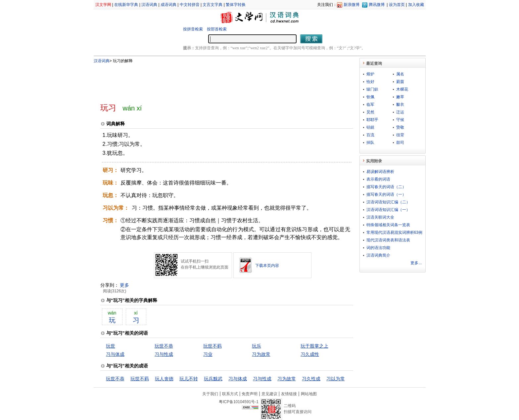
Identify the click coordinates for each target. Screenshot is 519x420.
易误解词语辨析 (380, 172)
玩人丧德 (164, 379)
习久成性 (310, 354)
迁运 (400, 112)
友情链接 (289, 394)
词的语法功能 (378, 248)
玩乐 (257, 346)
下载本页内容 (267, 266)
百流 (370, 135)
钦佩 (370, 97)
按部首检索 (217, 29)
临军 (370, 105)
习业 (208, 354)
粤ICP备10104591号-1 (239, 402)
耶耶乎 (372, 120)
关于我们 (210, 394)
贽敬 (400, 127)
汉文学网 (103, 5)
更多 (124, 285)
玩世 (111, 346)
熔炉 (370, 74)
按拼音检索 (193, 29)
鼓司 (400, 143)
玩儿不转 (189, 379)
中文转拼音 (190, 5)
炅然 (370, 112)
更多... (416, 263)
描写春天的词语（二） (386, 187)
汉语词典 (149, 5)
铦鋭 (370, 127)
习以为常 (336, 379)
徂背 (400, 135)
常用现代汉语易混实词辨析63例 (394, 232)
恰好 (370, 82)
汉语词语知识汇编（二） (388, 202)
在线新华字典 (126, 5)
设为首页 (397, 5)
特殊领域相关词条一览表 (388, 225)
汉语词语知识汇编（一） (388, 210)
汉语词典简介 (378, 255)
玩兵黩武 (213, 379)
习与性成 (164, 354)
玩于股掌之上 (314, 346)
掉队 (370, 143)
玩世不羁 (212, 346)
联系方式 (230, 394)
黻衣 (400, 105)
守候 (400, 120)
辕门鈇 (372, 89)
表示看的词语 (378, 179)
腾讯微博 (377, 5)
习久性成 (311, 379)
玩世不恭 (164, 346)
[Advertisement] (216, 80)
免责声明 (250, 394)
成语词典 (168, 5)
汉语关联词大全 (380, 217)
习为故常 (261, 354)
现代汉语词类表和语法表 (388, 240)
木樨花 (402, 89)
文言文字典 (212, 5)
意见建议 (269, 394)
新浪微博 (352, 5)
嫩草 (400, 97)
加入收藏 (416, 5)
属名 (400, 74)
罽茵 (400, 82)
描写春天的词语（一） (386, 194)
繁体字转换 (236, 5)
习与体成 (115, 354)
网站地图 (309, 394)
